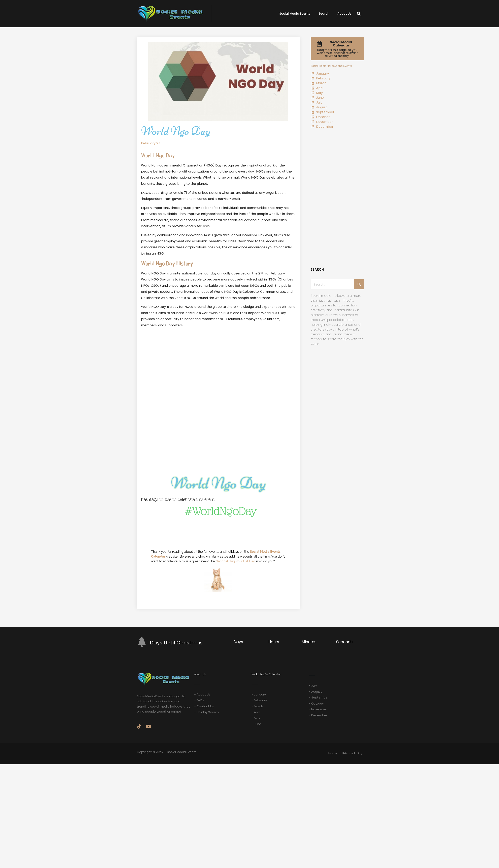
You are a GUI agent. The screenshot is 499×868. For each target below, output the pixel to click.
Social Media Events (295, 14)
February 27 (151, 143)
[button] (359, 14)
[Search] (359, 284)
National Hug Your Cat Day (235, 561)
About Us (344, 14)
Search (324, 14)
